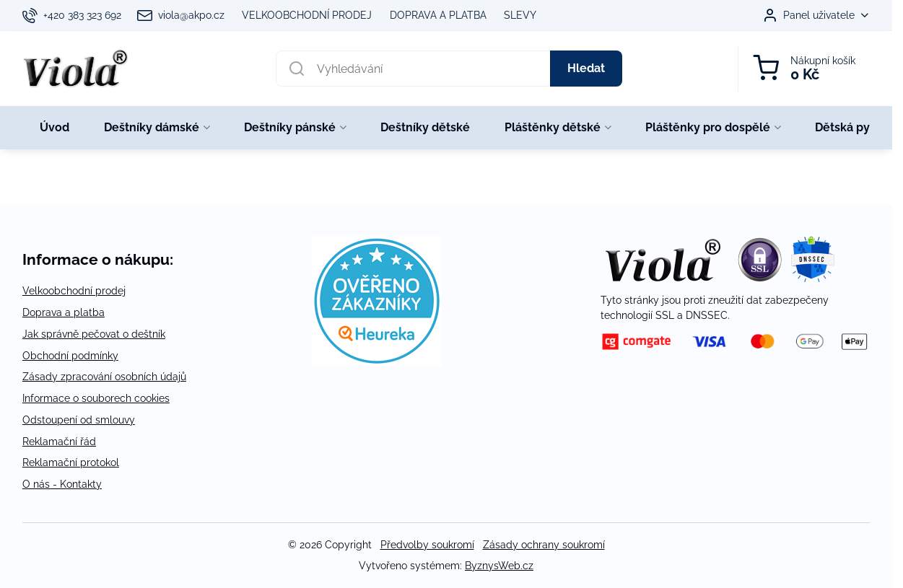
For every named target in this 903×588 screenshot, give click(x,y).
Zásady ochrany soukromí (544, 545)
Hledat (586, 68)
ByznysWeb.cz (499, 566)
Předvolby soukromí (427, 545)
